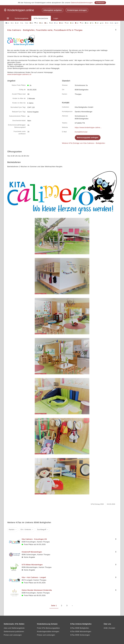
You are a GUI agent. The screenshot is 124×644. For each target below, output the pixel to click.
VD (102, 23)
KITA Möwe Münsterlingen (32, 565)
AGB (106, 628)
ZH (117, 23)
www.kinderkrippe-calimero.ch (19, 74)
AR (17, 23)
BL (22, 23)
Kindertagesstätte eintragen (48, 631)
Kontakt (112, 628)
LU (56, 23)
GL (46, 23)
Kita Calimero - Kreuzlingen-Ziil (34, 539)
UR (97, 23)
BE (31, 23)
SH (72, 23)
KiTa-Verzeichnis (41, 18)
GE (41, 23)
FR (36, 23)
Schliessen (100, 3)
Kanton (12, 529)
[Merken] (116, 30)
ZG (112, 23)
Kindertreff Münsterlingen (32, 552)
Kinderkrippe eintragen (77, 10)
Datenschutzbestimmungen (82, 3)
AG (7, 23)
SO (82, 23)
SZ (77, 23)
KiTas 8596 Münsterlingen (81, 631)
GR (51, 23)
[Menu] (8, 18)
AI (12, 23)
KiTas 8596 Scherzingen (80, 635)
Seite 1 (54, 606)
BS (27, 23)
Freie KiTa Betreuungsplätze (48, 628)
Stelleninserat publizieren (14, 631)
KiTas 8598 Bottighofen (80, 628)
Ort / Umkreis (26, 529)
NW (61, 23)
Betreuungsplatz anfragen (88, 138)
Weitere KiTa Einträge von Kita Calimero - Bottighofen (84, 143)
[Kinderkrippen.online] (19, 11)
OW (67, 23)
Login (56, 18)
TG (92, 23)
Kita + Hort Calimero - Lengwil (34, 577)
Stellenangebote (22, 18)
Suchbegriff (42, 529)
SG (87, 23)
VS (107, 23)
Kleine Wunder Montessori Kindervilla (37, 590)
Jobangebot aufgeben (53, 10)
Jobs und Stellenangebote (14, 628)
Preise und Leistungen (13, 635)
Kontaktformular (81, 132)
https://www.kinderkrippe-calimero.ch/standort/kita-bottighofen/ (88, 127)
